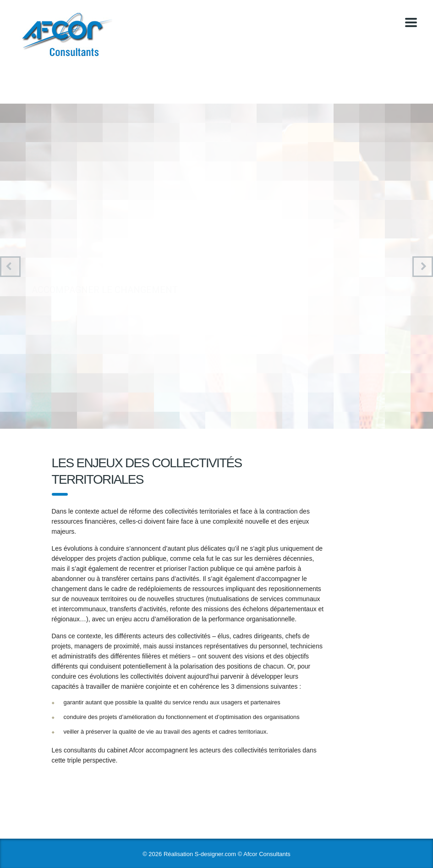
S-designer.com (215, 854)
